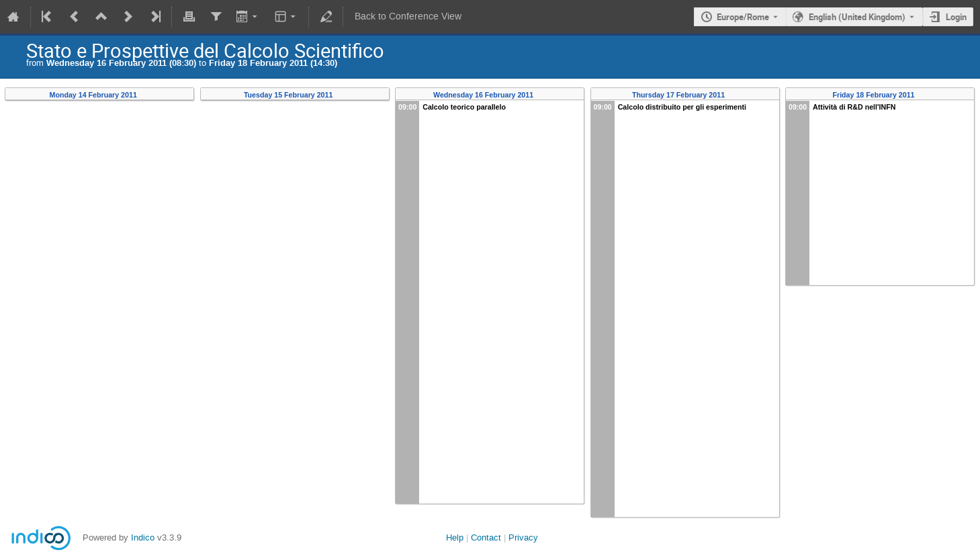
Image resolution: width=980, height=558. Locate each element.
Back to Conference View (408, 16)
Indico (143, 537)
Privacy (523, 537)
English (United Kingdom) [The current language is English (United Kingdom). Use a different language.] (857, 17)
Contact (486, 537)
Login (956, 17)
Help (455, 537)
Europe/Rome (743, 17)
